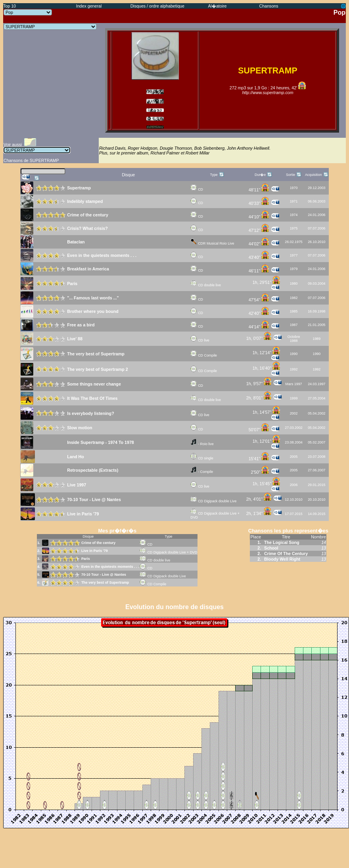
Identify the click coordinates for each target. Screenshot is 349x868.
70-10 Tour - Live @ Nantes (104, 575)
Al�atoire (217, 6)
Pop (339, 13)
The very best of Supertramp (105, 583)
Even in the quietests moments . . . (110, 567)
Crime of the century (98, 543)
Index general (89, 6)
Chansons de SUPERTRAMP (31, 160)
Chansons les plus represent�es (288, 531)
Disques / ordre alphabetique (157, 6)
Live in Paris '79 (95, 551)
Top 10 (10, 6)
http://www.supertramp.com (268, 93)
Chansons (269, 6)
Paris (86, 559)
